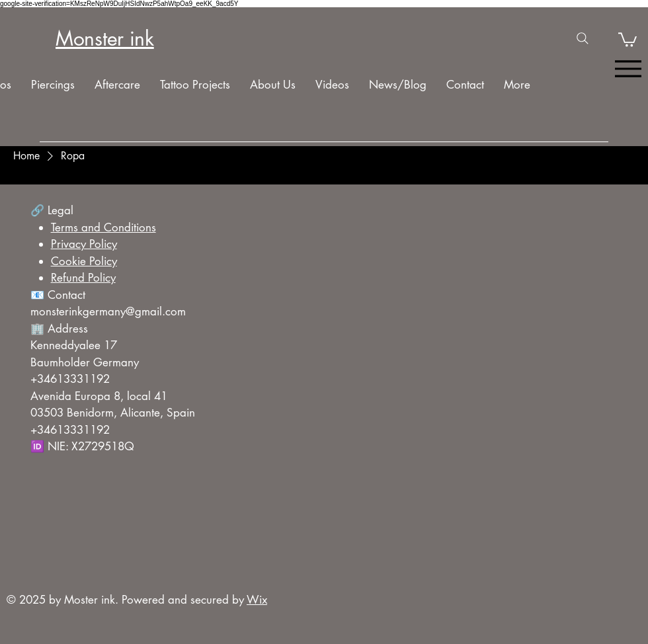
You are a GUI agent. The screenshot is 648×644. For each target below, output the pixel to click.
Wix (257, 600)
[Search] (583, 38)
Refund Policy (83, 278)
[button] (628, 39)
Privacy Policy (84, 244)
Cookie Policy (84, 261)
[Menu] (628, 69)
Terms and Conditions (103, 227)
